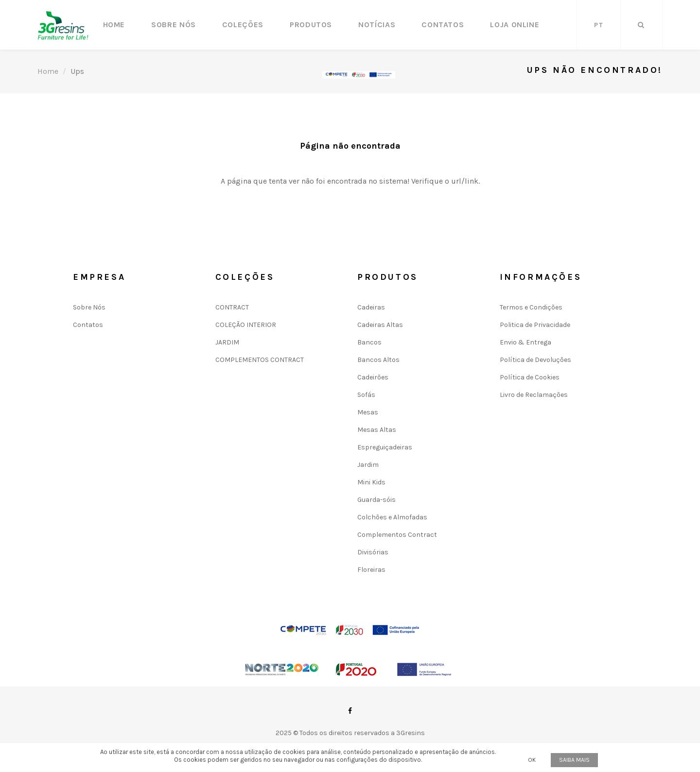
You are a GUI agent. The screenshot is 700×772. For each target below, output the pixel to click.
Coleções (243, 25)
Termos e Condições (531, 307)
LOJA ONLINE (515, 25)
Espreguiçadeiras (385, 447)
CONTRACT (232, 307)
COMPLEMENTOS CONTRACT (260, 360)
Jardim (368, 465)
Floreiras (371, 570)
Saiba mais (574, 760)
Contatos (443, 25)
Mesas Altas (377, 430)
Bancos (369, 342)
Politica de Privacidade (535, 325)
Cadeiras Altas (380, 325)
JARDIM (227, 342)
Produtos (311, 25)
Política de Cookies (530, 377)
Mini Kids (371, 482)
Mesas (368, 412)
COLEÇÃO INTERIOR (246, 325)
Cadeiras (371, 307)
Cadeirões (373, 377)
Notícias (377, 25)
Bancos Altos (378, 360)
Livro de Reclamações (534, 395)
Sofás (366, 395)
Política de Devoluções (535, 360)
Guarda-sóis (376, 500)
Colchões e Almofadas (392, 517)
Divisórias (373, 552)
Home (114, 25)
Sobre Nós (174, 25)
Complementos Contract (397, 535)
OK (532, 760)
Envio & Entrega (525, 342)
